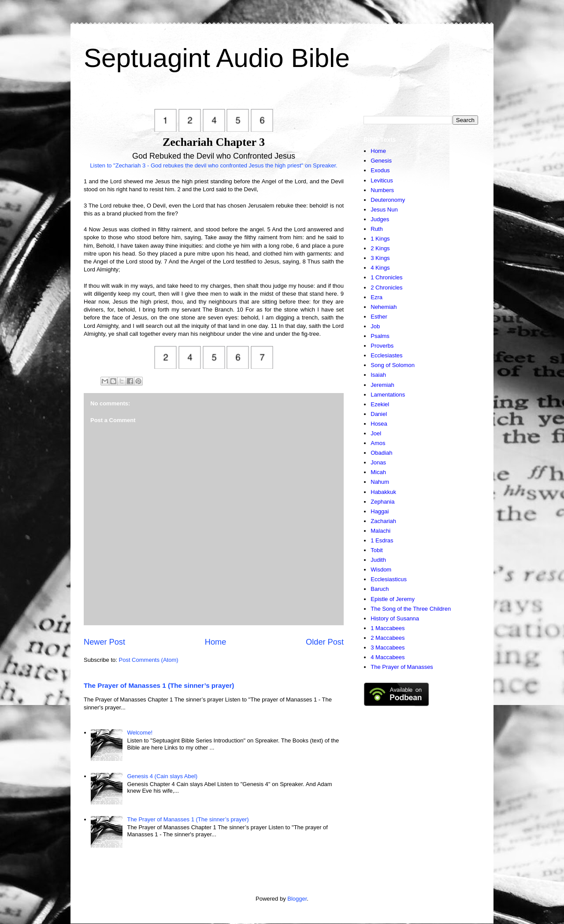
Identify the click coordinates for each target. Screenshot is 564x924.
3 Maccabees (388, 648)
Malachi (380, 531)
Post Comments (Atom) (149, 660)
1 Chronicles (386, 277)
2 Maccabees (388, 638)
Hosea (379, 424)
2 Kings (380, 248)
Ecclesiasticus (389, 579)
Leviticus (382, 180)
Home (216, 642)
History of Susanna (395, 618)
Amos (378, 443)
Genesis (381, 161)
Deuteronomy (388, 200)
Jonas (378, 462)
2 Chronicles (386, 288)
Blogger (297, 899)
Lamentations (388, 395)
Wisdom (381, 570)
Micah (378, 472)
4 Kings (380, 268)
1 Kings (380, 239)
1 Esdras (382, 540)
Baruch (380, 589)
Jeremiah (382, 385)
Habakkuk (383, 492)
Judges (380, 219)
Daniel (379, 414)
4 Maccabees (388, 657)
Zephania (382, 502)
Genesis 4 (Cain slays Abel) (162, 776)
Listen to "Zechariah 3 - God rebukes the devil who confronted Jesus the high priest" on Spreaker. (213, 165)
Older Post (325, 642)
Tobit (377, 550)
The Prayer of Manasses (402, 667)
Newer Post (104, 642)
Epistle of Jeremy (393, 599)
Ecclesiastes (386, 355)
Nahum (380, 482)
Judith (378, 560)
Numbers (382, 190)
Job (375, 326)
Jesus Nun (384, 210)
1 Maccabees (388, 628)
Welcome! (140, 733)
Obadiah (381, 453)
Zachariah (383, 521)
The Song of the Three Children (411, 609)
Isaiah (378, 375)
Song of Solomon (393, 365)
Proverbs (382, 346)
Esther (379, 317)
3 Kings (380, 258)
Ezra (377, 297)
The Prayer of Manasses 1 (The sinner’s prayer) (159, 685)
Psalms (380, 336)
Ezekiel (380, 404)
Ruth (377, 229)
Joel (376, 433)
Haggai (380, 511)
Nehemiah (384, 307)
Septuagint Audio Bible (217, 58)
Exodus (380, 170)
